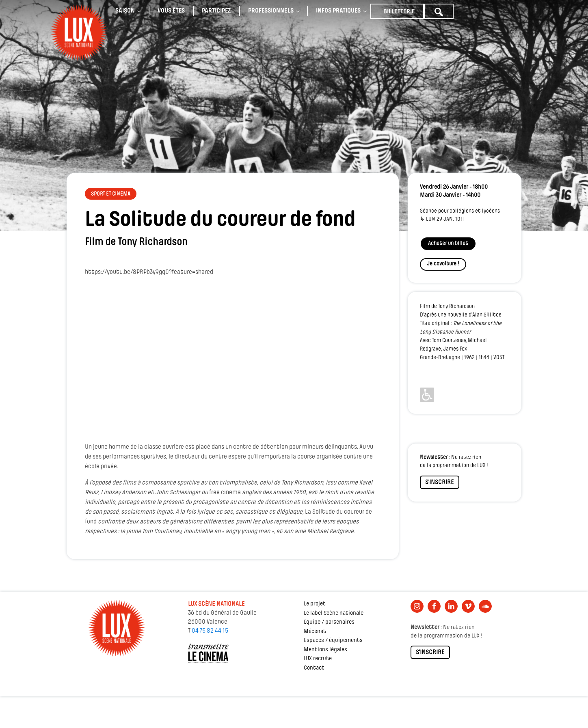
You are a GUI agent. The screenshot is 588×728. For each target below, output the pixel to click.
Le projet (315, 604)
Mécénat (315, 632)
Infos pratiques (338, 11)
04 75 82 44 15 (210, 631)
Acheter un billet (448, 244)
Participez (216, 11)
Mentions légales (325, 650)
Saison (125, 11)
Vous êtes (171, 11)
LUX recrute (318, 659)
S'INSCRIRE (440, 482)
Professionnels (271, 11)
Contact (314, 668)
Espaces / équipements (333, 641)
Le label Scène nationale (334, 613)
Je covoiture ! (443, 264)
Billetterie (399, 12)
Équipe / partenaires (329, 622)
